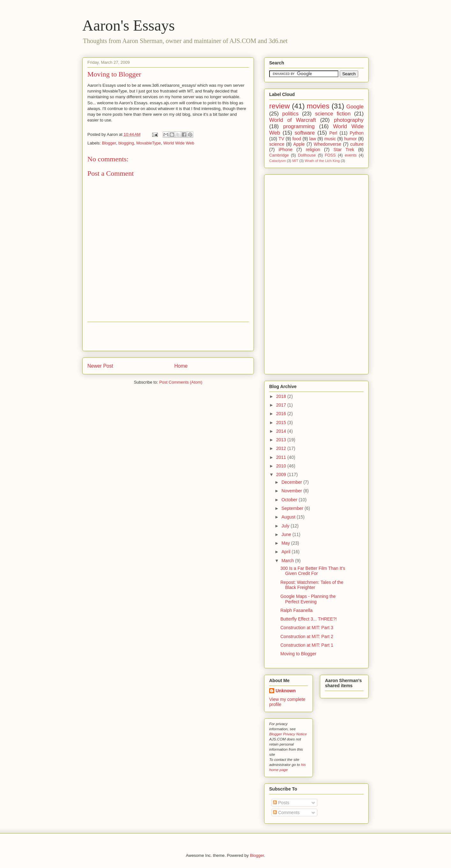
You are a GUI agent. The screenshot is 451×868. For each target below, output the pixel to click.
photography (349, 120)
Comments (286, 813)
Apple (299, 144)
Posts (281, 803)
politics (290, 114)
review (280, 106)
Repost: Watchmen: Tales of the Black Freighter (312, 585)
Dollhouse (307, 155)
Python (357, 133)
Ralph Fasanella (296, 610)
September (293, 508)
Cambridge (279, 155)
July (286, 526)
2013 (282, 440)
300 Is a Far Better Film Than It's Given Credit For (313, 571)
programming (299, 126)
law (313, 139)
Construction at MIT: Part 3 (307, 628)
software (305, 133)
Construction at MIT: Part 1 (307, 645)
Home (181, 366)
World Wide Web (179, 143)
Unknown (286, 691)
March (288, 561)
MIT (295, 161)
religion (313, 150)
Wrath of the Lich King (322, 161)
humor (351, 139)
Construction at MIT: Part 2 (307, 636)
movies (318, 106)
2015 (282, 423)
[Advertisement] (168, 336)
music (330, 139)
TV (281, 139)
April (286, 552)
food (297, 139)
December (292, 482)
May (286, 543)
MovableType (148, 143)
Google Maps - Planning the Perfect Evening (308, 599)
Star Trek (344, 150)
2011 (282, 457)
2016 (282, 414)
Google (355, 107)
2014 (282, 431)
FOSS (330, 155)
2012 (282, 448)
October (290, 500)
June (287, 534)
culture (357, 144)
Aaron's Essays (129, 25)
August (289, 517)
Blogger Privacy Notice (288, 734)
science (277, 144)
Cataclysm (277, 161)
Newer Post (100, 366)
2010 (282, 466)
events (351, 155)
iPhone (285, 150)
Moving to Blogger (114, 74)
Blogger (109, 143)
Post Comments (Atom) (181, 382)
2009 (282, 474)
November (292, 491)
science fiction (333, 114)
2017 (282, 405)
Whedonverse (328, 144)
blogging (126, 143)
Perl (333, 133)
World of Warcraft (293, 120)
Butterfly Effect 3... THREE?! (309, 619)
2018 (282, 396)
